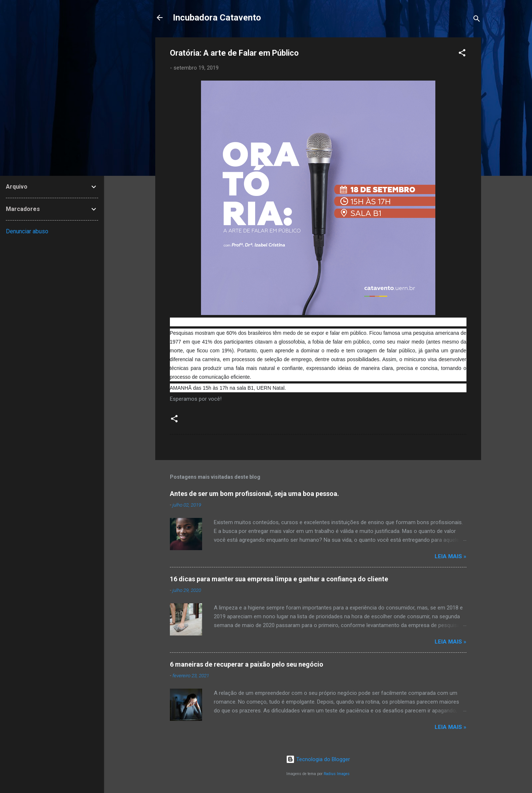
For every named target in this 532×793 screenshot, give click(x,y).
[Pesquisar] (477, 20)
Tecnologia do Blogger (318, 759)
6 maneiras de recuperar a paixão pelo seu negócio (247, 664)
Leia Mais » (451, 556)
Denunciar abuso (27, 231)
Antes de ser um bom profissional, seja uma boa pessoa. (254, 494)
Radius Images (337, 774)
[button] (462, 54)
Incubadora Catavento (217, 18)
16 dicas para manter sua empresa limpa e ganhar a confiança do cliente (279, 579)
